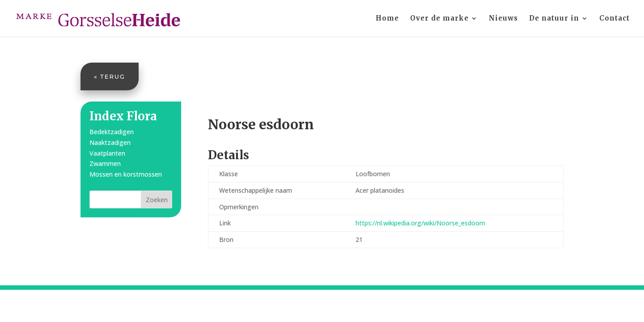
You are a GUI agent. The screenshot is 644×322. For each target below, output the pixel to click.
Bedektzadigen (112, 132)
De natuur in (554, 19)
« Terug (110, 76)
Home (387, 19)
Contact (614, 19)
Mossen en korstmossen (126, 174)
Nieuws (503, 19)
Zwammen (105, 163)
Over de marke (439, 19)
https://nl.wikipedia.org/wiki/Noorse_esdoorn (420, 223)
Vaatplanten (107, 153)
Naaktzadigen (110, 142)
